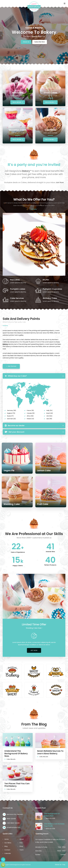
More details (18, 102)
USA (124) (49, 416)
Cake (8, 759)
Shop (21, 846)
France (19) (30, 410)
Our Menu (8, 843)
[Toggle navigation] (65, 3)
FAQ (21, 843)
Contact (7, 850)
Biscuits (13, 759)
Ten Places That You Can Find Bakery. (17, 785)
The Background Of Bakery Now (52, 815)
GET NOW (34, 650)
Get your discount (15, 432)
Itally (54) (49, 410)
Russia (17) (10, 416)
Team (22, 850)
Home (7, 839)
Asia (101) (49, 419)
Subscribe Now (40, 42)
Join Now (60, 182)
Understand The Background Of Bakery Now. (16, 754)
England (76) (11, 413)
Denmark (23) (11, 419)
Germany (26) (12, 410)
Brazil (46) (50, 413)
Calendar (8, 853)
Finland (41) (30, 419)
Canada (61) (31, 413)
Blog (6, 846)
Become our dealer (15, 426)
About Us (26, 42)
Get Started (11, 366)
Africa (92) (30, 416)
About (22, 839)
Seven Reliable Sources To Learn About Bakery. (50, 752)
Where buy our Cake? (16, 376)
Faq (64, 865)
